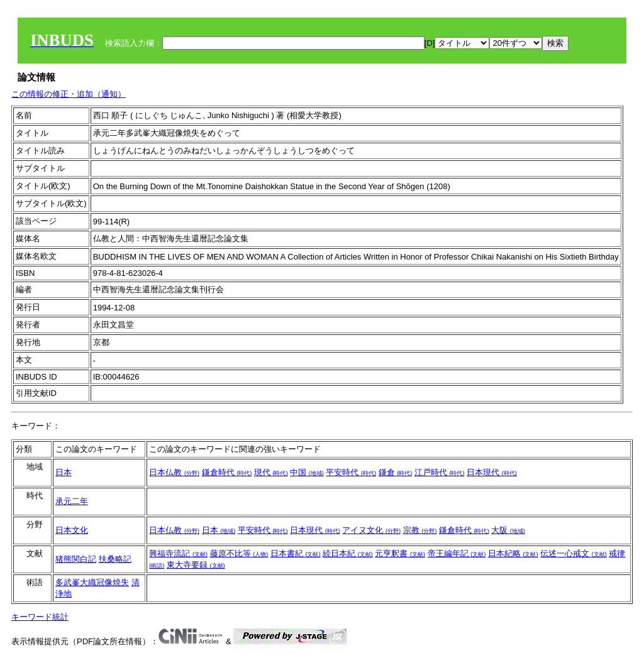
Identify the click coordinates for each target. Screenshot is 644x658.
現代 (271, 472)
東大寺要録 (196, 565)
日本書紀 (296, 553)
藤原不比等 (239, 553)
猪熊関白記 (76, 559)
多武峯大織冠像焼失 (92, 582)
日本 (64, 472)
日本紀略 (513, 553)
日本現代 (492, 472)
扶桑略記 (115, 559)
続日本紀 (348, 553)
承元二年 (72, 501)
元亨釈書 (400, 553)
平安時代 (351, 472)
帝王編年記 (457, 553)
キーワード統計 (40, 617)
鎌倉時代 (227, 472)
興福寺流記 (178, 553)
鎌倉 (396, 472)
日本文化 (72, 530)
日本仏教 (174, 472)
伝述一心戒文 (574, 553)
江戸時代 (440, 472)
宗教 (420, 530)
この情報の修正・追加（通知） (69, 94)
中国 (307, 472)
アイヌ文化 (371, 530)
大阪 (508, 530)
